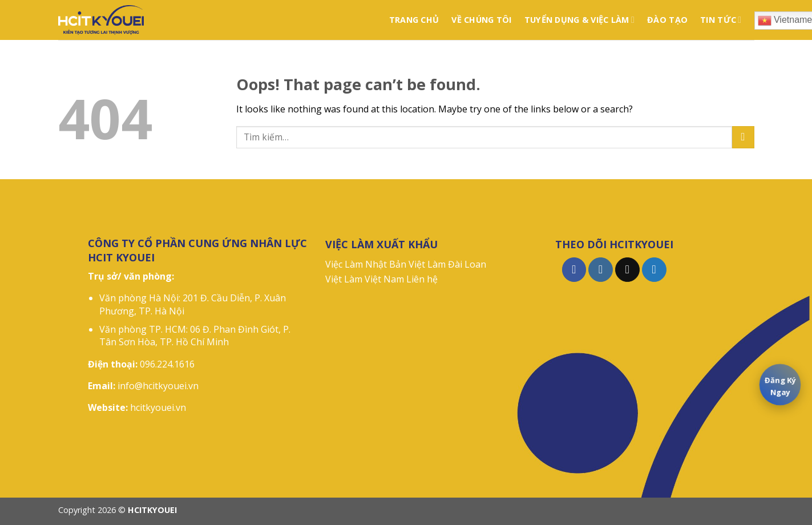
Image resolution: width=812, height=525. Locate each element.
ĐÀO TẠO (667, 20)
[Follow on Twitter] (654, 270)
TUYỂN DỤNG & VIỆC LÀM (579, 20)
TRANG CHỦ (414, 20)
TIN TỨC (721, 20)
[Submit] (743, 137)
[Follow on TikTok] (627, 270)
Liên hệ (422, 279)
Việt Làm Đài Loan (447, 264)
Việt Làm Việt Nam (365, 279)
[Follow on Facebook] (574, 270)
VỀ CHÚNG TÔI (481, 20)
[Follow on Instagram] (601, 270)
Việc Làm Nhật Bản (366, 264)
